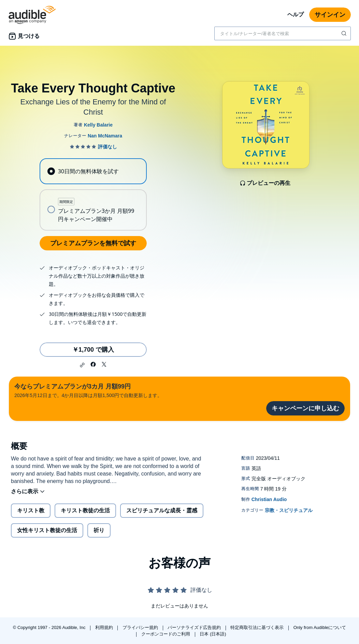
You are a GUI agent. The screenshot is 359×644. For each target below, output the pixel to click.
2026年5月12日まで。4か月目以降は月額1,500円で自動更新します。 (88, 390)
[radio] (93, 171)
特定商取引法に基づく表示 (258, 627)
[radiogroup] (93, 194)
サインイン (330, 15)
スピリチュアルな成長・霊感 (162, 510)
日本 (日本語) (213, 634)
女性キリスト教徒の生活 (47, 530)
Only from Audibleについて (320, 627)
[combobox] (283, 33)
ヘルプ (296, 14)
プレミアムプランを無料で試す (93, 243)
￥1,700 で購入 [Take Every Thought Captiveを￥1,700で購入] (93, 350)
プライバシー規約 (141, 627)
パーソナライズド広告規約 (195, 627)
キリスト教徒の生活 (85, 510)
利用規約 (105, 627)
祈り (99, 530)
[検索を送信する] (345, 33)
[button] (82, 365)
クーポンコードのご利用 (166, 634)
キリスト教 (31, 510)
